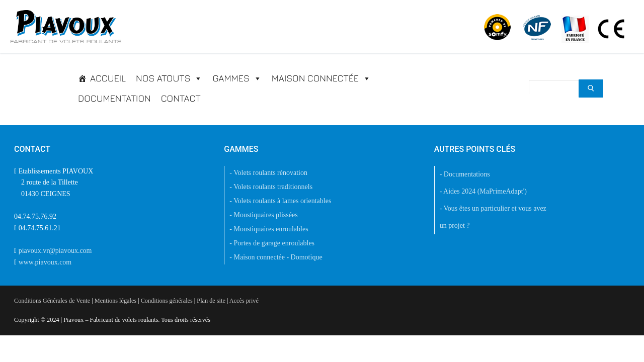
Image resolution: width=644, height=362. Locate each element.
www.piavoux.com (45, 262)
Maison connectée (321, 78)
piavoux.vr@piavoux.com (55, 251)
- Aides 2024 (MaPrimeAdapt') (483, 191)
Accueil (108, 78)
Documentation (114, 98)
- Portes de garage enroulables (272, 243)
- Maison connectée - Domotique (276, 257)
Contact (181, 98)
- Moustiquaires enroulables (269, 229)
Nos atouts (169, 78)
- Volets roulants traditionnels (271, 187)
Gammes (237, 78)
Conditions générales (167, 301)
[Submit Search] (591, 88)
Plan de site (211, 301)
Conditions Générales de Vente (52, 301)
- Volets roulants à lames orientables (280, 201)
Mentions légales (115, 301)
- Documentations (465, 174)
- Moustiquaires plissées (263, 215)
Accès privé (244, 301)
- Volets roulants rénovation (268, 173)
